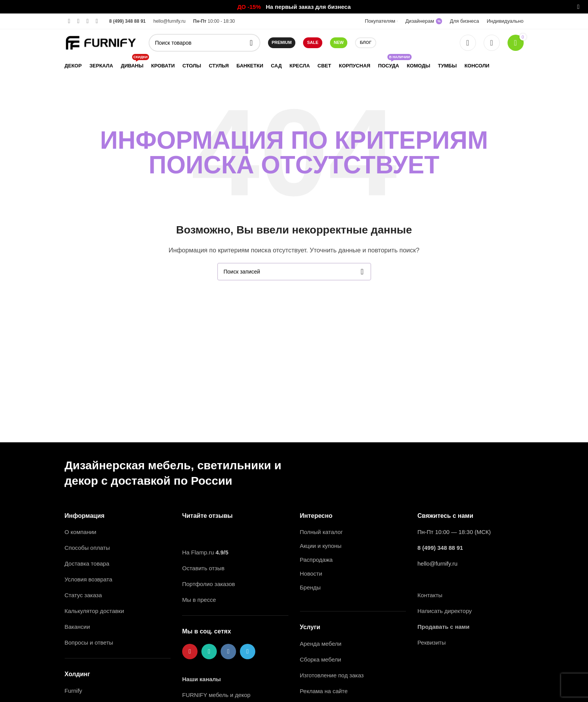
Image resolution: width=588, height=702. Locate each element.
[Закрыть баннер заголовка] (578, 7)
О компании (81, 532)
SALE (312, 42)
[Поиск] (204, 43)
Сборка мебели (321, 659)
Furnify (74, 691)
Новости (311, 574)
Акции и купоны (321, 546)
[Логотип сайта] (101, 42)
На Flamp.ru (198, 552)
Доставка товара (87, 563)
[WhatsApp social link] (79, 21)
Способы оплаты (87, 548)
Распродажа (316, 560)
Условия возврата (89, 579)
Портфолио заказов (209, 584)
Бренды (310, 587)
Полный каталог (322, 532)
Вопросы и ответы (89, 642)
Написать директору (445, 611)
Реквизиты (432, 642)
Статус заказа (83, 595)
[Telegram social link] (97, 21)
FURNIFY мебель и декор (216, 695)
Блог (365, 42)
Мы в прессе (199, 600)
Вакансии (78, 627)
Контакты (430, 595)
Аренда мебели (321, 644)
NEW (339, 42)
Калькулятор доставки (95, 611)
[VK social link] (88, 21)
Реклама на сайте (324, 691)
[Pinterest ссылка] (69, 21)
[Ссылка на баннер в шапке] (282, 7)
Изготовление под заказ (332, 675)
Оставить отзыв (203, 568)
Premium (282, 42)
